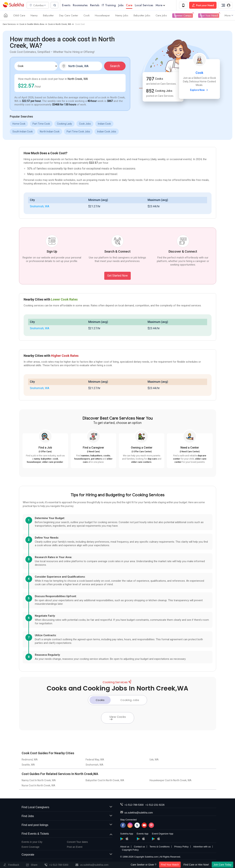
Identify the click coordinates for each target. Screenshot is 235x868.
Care (130, 5)
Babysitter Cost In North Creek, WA (105, 780)
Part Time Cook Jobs (78, 132)
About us (125, 847)
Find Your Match (170, 865)
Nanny (34, 16)
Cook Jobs (85, 124)
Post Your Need (209, 16)
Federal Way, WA (95, 760)
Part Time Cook (41, 124)
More (161, 5)
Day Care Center (69, 16)
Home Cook (19, 124)
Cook (87, 16)
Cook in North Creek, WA (59, 24)
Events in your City (32, 842)
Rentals (96, 5)
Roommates (81, 5)
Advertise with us (202, 847)
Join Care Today (222, 865)
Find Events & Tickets (67, 834)
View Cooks (118, 718)
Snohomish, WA (40, 207)
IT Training (110, 5)
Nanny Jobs (122, 16)
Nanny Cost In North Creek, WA (39, 780)
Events (67, 5)
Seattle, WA (28, 765)
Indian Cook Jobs (107, 132)
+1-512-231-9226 (155, 805)
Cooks (100, 700)
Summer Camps (183, 16)
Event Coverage (31, 847)
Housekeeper (102, 16)
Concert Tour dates (77, 842)
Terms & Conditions (160, 847)
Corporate (67, 855)
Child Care (19, 16)
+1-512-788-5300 (134, 805)
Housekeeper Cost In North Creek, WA (171, 780)
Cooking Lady (64, 124)
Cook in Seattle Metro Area (32, 24)
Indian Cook (104, 124)
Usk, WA (154, 760)
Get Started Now (117, 276)
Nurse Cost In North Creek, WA (38, 786)
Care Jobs (161, 16)
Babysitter (48, 16)
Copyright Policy (130, 850)
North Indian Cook (50, 132)
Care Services (9, 24)
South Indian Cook (23, 132)
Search (115, 66)
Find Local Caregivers (67, 808)
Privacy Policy (181, 847)
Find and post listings (67, 825)
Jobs (122, 5)
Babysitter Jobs (142, 16)
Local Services (145, 5)
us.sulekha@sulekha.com (139, 813)
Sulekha (13, 5)
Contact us (139, 847)
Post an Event (75, 847)
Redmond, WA (30, 760)
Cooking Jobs (130, 700)
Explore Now (199, 90)
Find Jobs (67, 816)
